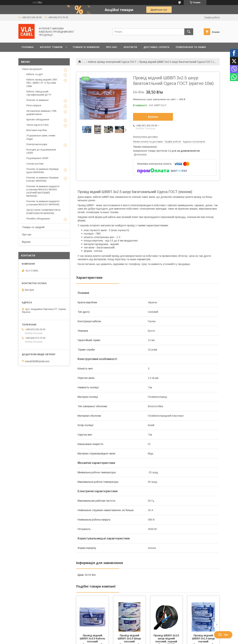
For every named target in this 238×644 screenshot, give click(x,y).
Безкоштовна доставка (145, 137)
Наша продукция (32, 69)
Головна (28, 47)
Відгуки (26, 242)
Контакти (130, 47)
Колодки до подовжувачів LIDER (41, 151)
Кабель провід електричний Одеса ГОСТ (112, 62)
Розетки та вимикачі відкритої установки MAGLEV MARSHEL (43, 203)
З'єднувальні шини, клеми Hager (41, 137)
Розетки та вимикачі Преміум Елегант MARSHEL (42, 179)
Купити (153, 117)
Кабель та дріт (35, 74)
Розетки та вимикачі (37, 100)
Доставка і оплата (156, 47)
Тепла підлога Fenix (38, 125)
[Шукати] (189, 32)
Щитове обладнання (38, 119)
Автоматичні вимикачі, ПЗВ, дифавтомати (42, 113)
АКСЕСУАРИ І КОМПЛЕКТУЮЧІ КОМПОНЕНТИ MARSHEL (43, 212)
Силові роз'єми (35, 164)
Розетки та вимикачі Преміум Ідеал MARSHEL (42, 171)
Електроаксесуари (37, 144)
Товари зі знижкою (86, 47)
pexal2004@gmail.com (37, 361)
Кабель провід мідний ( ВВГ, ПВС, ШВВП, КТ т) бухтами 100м (42, 83)
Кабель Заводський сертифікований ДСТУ (39, 93)
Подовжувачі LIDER (37, 158)
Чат (223, 635)
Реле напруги (34, 105)
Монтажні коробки (37, 130)
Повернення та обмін (191, 47)
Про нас (112, 47)
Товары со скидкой (33, 227)
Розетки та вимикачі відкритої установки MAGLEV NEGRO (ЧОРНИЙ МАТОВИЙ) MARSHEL (43, 191)
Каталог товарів (51, 47)
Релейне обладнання (38, 219)
